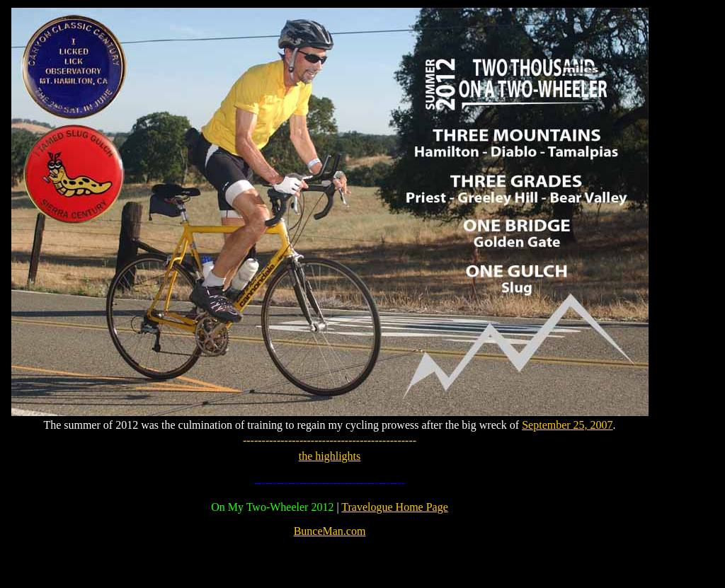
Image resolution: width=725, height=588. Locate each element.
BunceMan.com (330, 531)
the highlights (330, 456)
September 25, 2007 (567, 425)
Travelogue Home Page (395, 507)
